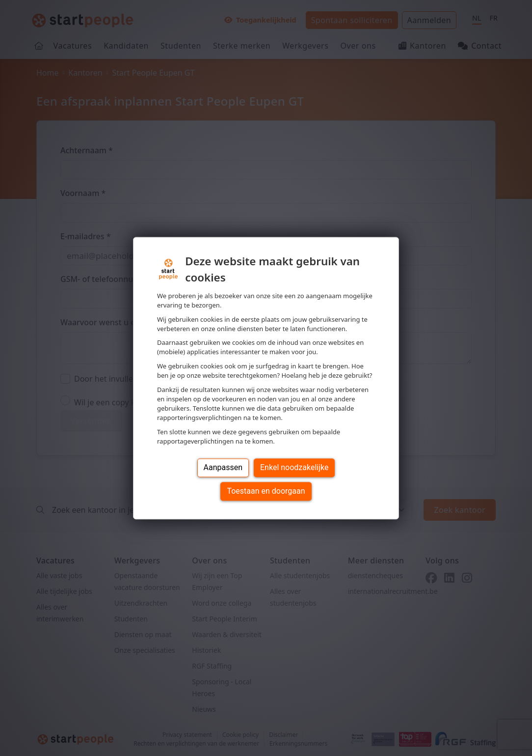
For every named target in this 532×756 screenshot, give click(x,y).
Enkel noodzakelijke (294, 467)
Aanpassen (223, 467)
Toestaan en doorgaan (266, 491)
